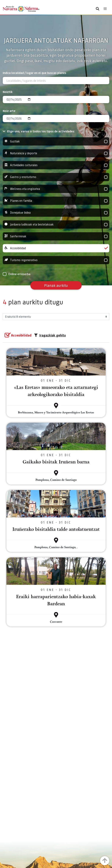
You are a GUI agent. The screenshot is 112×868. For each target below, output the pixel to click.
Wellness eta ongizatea (56, 189)
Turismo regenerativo (56, 260)
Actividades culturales (56, 165)
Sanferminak (56, 236)
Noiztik (8, 92)
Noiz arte (9, 111)
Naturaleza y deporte (56, 153)
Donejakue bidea (56, 213)
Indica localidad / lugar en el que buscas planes (34, 73)
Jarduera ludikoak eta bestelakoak (56, 224)
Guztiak (56, 141)
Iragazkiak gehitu (50, 335)
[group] (56, 141)
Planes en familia (56, 201)
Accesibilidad (56, 248)
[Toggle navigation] (105, 9)
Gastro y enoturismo (56, 177)
